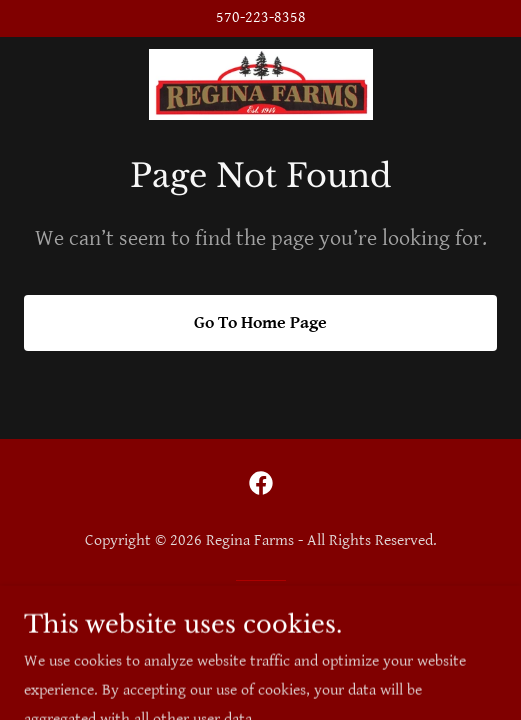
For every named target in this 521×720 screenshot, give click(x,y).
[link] (261, 85)
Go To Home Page (260, 322)
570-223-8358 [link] (261, 17)
